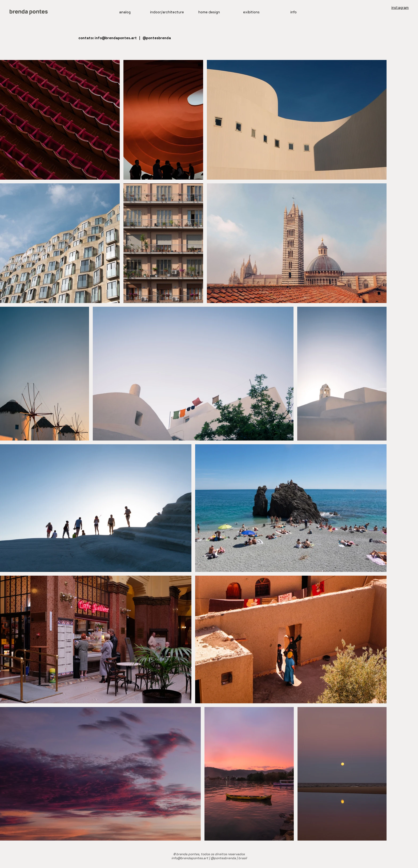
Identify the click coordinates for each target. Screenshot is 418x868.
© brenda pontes (186, 854)
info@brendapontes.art (116, 38)
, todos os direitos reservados (222, 854)
